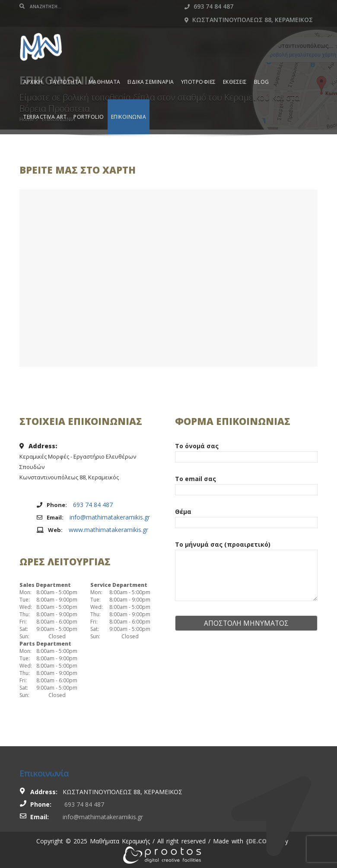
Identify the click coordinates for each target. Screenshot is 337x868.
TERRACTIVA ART (45, 117)
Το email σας (246, 484)
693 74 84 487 (209, 6)
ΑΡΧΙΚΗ (33, 82)
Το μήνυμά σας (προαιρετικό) (246, 572)
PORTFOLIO (89, 117)
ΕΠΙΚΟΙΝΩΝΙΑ (129, 117)
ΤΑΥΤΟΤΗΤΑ (65, 82)
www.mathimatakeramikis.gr (108, 530)
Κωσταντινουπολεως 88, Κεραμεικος (249, 20)
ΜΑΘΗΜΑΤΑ (105, 82)
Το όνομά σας (246, 451)
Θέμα (246, 517)
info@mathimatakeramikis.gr (110, 517)
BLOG (262, 82)
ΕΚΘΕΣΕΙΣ (235, 82)
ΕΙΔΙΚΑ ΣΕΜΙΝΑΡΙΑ (151, 82)
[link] (162, 854)
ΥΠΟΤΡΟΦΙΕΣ (199, 82)
